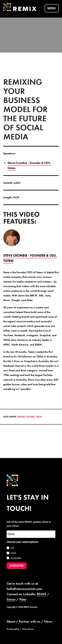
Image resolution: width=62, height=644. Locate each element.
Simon (11, 599)
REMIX (42, 594)
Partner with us (30, 621)
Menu (52, 8)
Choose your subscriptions (22, 542)
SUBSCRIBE (17, 566)
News (48, 621)
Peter (23, 599)
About (11, 621)
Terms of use (28, 629)
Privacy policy (13, 629)
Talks (39, 417)
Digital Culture (26, 417)
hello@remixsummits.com (24, 589)
